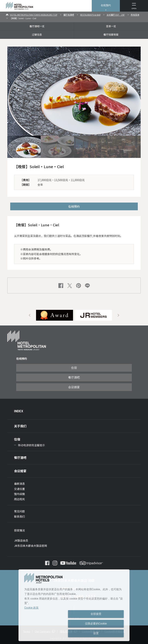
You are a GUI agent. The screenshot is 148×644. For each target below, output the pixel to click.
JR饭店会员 (21, 540)
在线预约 (106, 5)
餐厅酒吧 (74, 377)
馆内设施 (19, 494)
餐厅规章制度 (111, 34)
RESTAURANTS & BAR (90, 15)
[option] (55, 315)
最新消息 (19, 484)
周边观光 (19, 499)
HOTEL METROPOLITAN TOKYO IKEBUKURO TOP (34, 15)
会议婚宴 (74, 387)
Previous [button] (30, 315)
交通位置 (19, 489)
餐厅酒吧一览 (37, 26)
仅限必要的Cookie (96, 624)
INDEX (19, 411)
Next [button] (118, 315)
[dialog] (74, 605)
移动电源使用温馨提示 (31, 445)
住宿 (74, 368)
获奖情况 (19, 530)
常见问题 (19, 511)
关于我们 (20, 426)
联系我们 (19, 516)
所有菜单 (135, 15)
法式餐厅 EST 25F (116, 15)
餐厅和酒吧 (69, 15)
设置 (96, 633)
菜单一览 (111, 26)
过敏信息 (37, 34)
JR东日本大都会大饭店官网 (31, 546)
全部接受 (96, 614)
